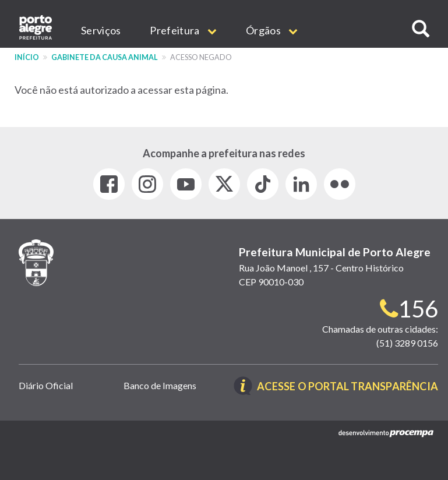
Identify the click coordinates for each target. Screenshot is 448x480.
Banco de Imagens (160, 385)
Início (27, 57)
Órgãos (272, 30)
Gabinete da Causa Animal (105, 57)
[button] (421, 29)
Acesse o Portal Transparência (348, 387)
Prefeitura (183, 30)
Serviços (101, 30)
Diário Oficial (46, 385)
